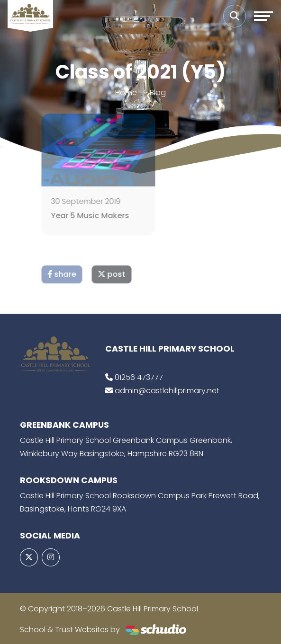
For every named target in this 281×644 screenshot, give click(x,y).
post (123, 274)
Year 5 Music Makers (102, 216)
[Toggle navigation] (263, 16)
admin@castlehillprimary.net (167, 391)
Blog (158, 93)
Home (126, 93)
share (73, 274)
